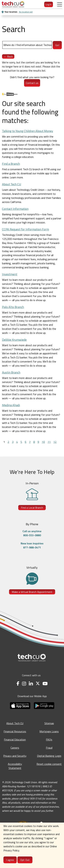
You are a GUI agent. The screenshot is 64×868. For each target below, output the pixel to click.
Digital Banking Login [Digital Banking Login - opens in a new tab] (49, 756)
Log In (49, 4)
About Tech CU (12, 184)
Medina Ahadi (11, 405)
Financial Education (15, 739)
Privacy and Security (15, 756)
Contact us (32, 83)
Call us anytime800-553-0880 (32, 533)
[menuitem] (13, 4)
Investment (10, 274)
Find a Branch (11, 164)
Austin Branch (11, 372)
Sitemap (49, 723)
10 (43, 442)
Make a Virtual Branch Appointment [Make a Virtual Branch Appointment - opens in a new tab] (32, 592)
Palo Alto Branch (13, 307)
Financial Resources (15, 731)
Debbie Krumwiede (14, 340)
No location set (26, 12)
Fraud (49, 748)
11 (49, 442)
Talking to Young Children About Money (28, 131)
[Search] (27, 45)
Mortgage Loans (49, 731)
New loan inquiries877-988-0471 (32, 545)
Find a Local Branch (32, 508)
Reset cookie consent (49, 764)
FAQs (49, 739)
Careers (15, 748)
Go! (57, 45)
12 (55, 442)
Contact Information (15, 209)
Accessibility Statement (15, 766)
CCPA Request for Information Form (26, 229)
